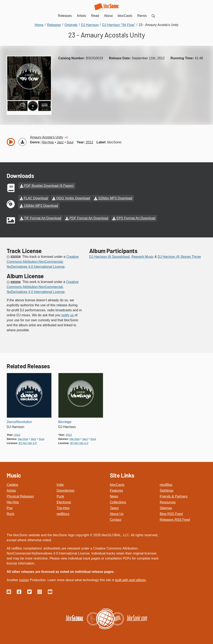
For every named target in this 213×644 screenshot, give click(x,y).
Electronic (64, 502)
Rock (10, 514)
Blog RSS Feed (171, 514)
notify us (68, 315)
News (114, 496)
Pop (10, 508)
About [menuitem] (108, 16)
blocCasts (117, 485)
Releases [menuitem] (65, 16)
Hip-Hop (13, 502)
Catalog (12, 485)
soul (70, 142)
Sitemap (166, 508)
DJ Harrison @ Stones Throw (179, 257)
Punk (60, 496)
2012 (89, 142)
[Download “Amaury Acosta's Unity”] (22, 142)
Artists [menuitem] (81, 16)
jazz (60, 142)
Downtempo (65, 491)
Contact (116, 520)
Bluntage (65, 422)
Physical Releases (20, 496)
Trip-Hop (63, 508)
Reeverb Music (143, 257)
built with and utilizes (131, 580)
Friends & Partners (174, 496)
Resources (168, 502)
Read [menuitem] (95, 16)
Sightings (167, 491)
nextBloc (166, 485)
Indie (60, 485)
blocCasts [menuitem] (125, 16)
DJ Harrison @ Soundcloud (109, 257)
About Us (117, 514)
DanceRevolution (19, 422)
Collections (118, 502)
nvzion (24, 580)
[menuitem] (153, 16)
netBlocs (63, 514)
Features (116, 491)
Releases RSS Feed (175, 520)
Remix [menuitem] (142, 16)
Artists (11, 491)
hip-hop (48, 142)
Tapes (114, 508)
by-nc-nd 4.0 (28, 443)
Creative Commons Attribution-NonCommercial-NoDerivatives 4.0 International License (43, 262)
